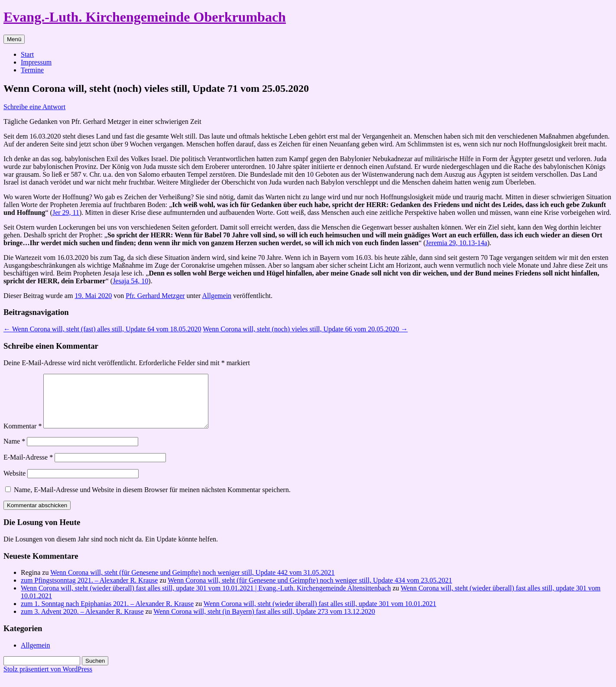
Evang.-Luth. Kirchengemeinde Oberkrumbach (145, 17)
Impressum (36, 62)
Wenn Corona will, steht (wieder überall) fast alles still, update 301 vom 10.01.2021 (320, 614)
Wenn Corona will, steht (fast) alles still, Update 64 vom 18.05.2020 (102, 329)
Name (14, 452)
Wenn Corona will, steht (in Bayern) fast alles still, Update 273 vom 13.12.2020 (264, 622)
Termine (32, 70)
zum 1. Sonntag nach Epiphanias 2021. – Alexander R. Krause (107, 614)
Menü (14, 39)
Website (15, 484)
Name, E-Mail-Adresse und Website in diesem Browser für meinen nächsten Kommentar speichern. (152, 500)
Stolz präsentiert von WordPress (48, 679)
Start (27, 54)
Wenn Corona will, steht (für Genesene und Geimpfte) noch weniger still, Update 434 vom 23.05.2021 (310, 591)
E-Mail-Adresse (28, 468)
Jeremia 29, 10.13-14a (457, 243)
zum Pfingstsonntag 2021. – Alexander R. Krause (89, 591)
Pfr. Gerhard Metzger (155, 296)
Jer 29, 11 (66, 212)
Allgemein (217, 296)
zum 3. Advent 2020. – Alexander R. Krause (82, 622)
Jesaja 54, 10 (130, 281)
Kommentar (23, 436)
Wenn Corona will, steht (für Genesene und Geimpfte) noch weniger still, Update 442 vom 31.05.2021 (192, 583)
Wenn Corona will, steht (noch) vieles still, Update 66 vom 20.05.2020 (305, 329)
